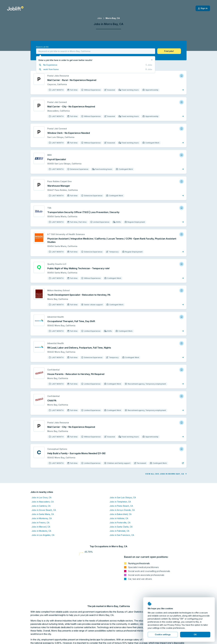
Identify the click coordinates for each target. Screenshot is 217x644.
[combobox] (96, 51)
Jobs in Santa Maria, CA (43, 514)
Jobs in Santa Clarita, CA (121, 527)
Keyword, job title (42, 47)
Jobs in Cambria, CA (41, 506)
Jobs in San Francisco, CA (122, 535)
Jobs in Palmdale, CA (119, 531)
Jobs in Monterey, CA (42, 518)
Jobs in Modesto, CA (41, 531)
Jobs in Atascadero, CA (43, 502)
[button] (169, 51)
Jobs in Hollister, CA (119, 518)
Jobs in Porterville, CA (120, 523)
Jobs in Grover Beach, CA (44, 510)
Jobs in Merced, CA (41, 527)
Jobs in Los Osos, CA (42, 497)
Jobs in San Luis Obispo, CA (123, 497)
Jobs (100, 18)
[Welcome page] (15, 8)
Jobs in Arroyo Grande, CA (122, 510)
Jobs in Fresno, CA (40, 523)
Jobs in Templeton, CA (120, 502)
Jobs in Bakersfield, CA (121, 514)
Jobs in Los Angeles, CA (43, 535)
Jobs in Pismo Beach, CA (121, 506)
